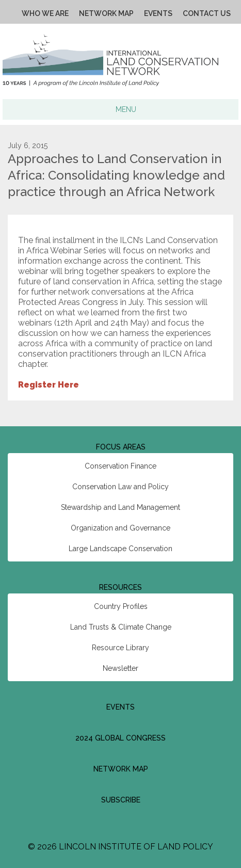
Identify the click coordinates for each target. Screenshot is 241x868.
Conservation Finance (120, 466)
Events (158, 13)
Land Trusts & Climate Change (121, 627)
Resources (120, 587)
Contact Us (207, 13)
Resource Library (120, 648)
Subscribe (121, 800)
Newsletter (120, 668)
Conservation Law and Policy (120, 487)
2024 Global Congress (120, 738)
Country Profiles (121, 606)
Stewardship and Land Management (120, 507)
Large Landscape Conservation (120, 549)
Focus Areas (121, 447)
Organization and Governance (120, 528)
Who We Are (45, 13)
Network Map (106, 13)
